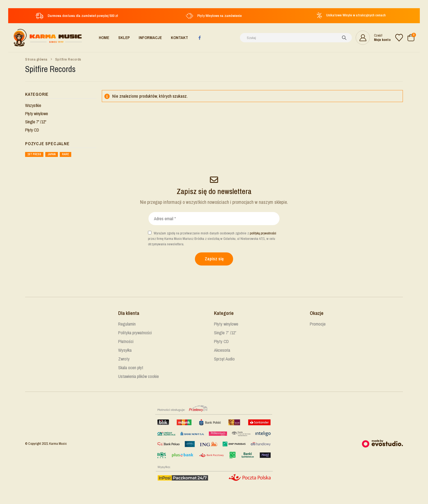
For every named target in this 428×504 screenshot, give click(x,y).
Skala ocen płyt (131, 368)
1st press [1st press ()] (34, 154)
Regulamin (127, 324)
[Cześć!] (373, 38)
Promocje (318, 324)
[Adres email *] (214, 219)
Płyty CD (32, 130)
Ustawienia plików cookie (139, 376)
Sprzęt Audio (224, 359)
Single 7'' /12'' (36, 122)
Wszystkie (33, 105)
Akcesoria (222, 350)
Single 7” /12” (225, 333)
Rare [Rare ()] (66, 154)
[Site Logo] (48, 38)
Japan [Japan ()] (52, 154)
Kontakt (179, 38)
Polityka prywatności (135, 333)
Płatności (126, 341)
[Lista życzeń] (399, 38)
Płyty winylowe (36, 114)
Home (104, 38)
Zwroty (124, 359)
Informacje (150, 38)
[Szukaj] (344, 38)
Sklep (124, 38)
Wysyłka (125, 350)
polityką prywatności (263, 233)
